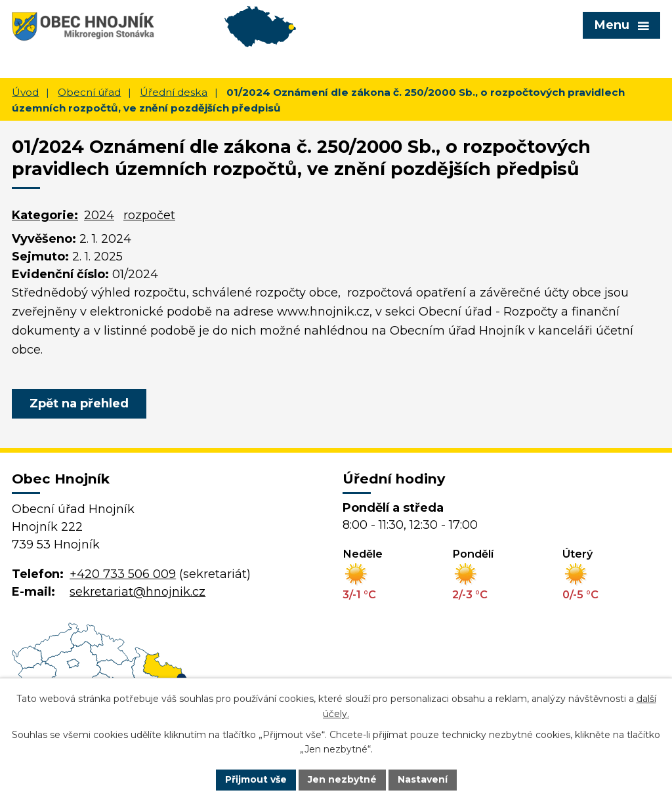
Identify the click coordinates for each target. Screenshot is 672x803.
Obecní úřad (89, 92)
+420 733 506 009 (123, 574)
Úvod (25, 92)
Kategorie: (45, 215)
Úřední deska (174, 92)
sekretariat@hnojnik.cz (137, 592)
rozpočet (149, 215)
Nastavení (423, 779)
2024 (99, 215)
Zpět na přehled (79, 403)
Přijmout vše (256, 779)
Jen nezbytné (342, 779)
